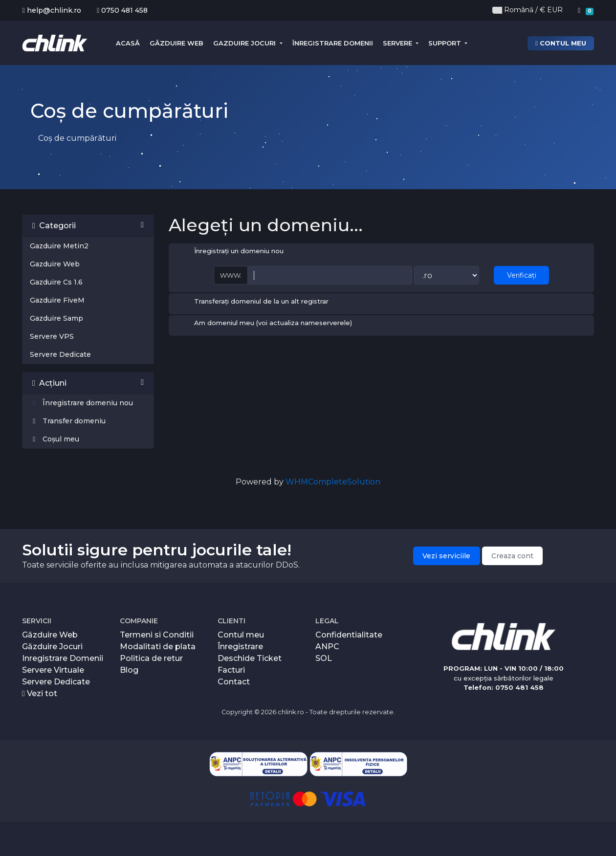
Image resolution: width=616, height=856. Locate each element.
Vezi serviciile (446, 556)
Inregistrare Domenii (63, 658)
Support (446, 43)
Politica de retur (151, 658)
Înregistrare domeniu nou (81, 403)
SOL (324, 658)
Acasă (128, 43)
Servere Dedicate (60, 354)
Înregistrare (240, 647)
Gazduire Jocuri (245, 43)
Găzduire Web (176, 43)
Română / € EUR (528, 10)
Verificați (522, 275)
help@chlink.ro (52, 10)
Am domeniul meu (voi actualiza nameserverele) (265, 324)
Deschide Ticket (250, 658)
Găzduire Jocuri (52, 647)
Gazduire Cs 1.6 (56, 282)
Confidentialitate (349, 635)
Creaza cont (512, 556)
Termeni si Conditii (157, 635)
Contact (234, 682)
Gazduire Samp (56, 318)
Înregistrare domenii (333, 43)
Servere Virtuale (53, 670)
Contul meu (561, 43)
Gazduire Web (55, 264)
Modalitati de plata (158, 647)
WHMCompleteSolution (333, 482)
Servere (398, 43)
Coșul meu (55, 439)
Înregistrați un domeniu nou (231, 252)
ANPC (327, 647)
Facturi (231, 670)
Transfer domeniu (68, 421)
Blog (129, 670)
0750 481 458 (122, 10)
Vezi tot (40, 693)
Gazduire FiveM (57, 300)
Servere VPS (52, 336)
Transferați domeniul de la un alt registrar (253, 302)
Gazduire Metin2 (59, 246)
